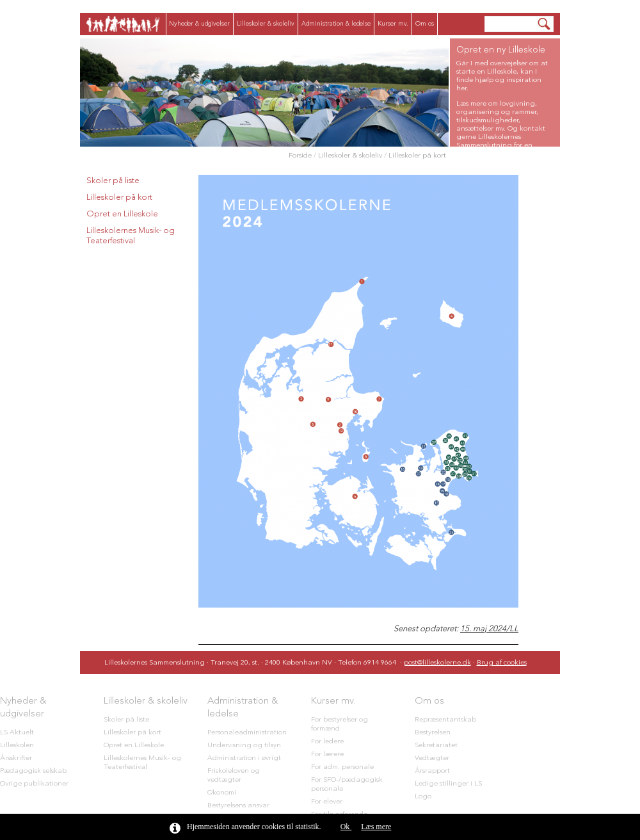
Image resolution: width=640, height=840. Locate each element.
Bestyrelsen (433, 733)
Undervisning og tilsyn (244, 746)
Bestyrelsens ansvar (238, 806)
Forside (300, 156)
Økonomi (222, 793)
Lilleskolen (17, 746)
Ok (346, 827)
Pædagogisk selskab (33, 771)
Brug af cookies (502, 663)
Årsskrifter (16, 758)
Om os (425, 24)
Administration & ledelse (336, 24)
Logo (423, 797)
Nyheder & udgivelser (199, 24)
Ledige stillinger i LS (448, 784)
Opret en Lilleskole (122, 214)
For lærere (327, 755)
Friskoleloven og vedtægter (234, 776)
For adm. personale (342, 767)
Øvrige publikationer (34, 784)
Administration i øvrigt (244, 758)
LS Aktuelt (17, 733)
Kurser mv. (393, 24)
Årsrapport (432, 771)
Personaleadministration (247, 733)
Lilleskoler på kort (417, 156)
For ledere (327, 742)
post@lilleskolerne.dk (437, 663)
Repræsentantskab (445, 720)
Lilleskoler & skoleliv (266, 24)
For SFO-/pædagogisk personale (347, 785)
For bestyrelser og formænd (340, 724)
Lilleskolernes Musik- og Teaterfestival (131, 236)
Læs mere (376, 827)
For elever (327, 802)
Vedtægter (432, 758)
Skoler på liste (113, 181)
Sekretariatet (436, 746)
